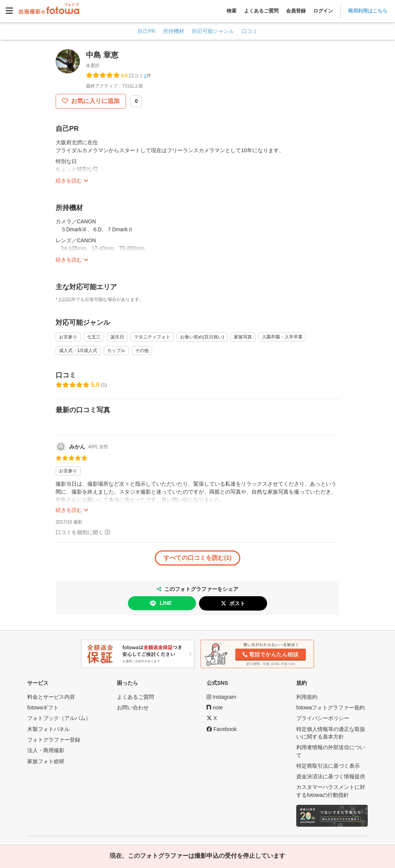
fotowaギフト (43, 707)
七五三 (94, 337)
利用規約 (307, 697)
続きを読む (69, 181)
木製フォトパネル (48, 729)
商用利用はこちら (368, 11)
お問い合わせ (133, 707)
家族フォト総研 (46, 761)
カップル (116, 351)
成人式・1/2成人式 (78, 351)
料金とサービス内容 (51, 697)
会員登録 (296, 11)
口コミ (250, 31)
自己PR (146, 31)
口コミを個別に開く (79, 532)
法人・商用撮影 (46, 750)
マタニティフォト (152, 337)
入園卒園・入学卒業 (282, 337)
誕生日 (117, 337)
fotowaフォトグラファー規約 (330, 707)
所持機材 (174, 31)
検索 (232, 11)
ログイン (323, 11)
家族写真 (243, 337)
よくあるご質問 (261, 11)
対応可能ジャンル (213, 31)
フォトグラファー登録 (54, 740)
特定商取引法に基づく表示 (328, 766)
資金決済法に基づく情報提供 (331, 776)
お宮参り (68, 337)
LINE (160, 603)
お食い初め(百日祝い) (202, 337)
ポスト (237, 603)
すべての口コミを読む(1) (197, 558)
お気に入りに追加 (95, 101)
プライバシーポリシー (323, 718)
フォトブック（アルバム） (59, 718)
